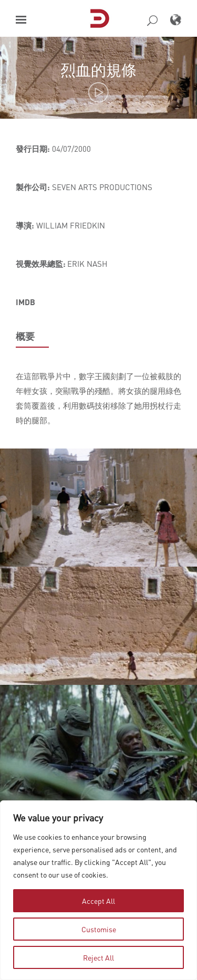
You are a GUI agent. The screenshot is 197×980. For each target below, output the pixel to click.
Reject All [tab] (98, 957)
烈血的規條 (98, 70)
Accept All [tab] (98, 901)
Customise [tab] (99, 929)
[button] (21, 20)
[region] (98, 890)
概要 (25, 336)
